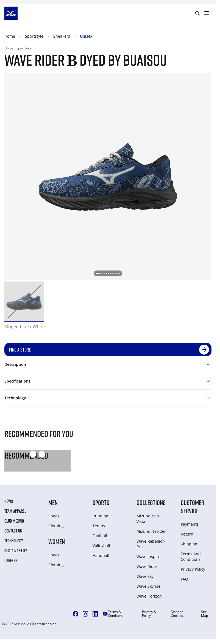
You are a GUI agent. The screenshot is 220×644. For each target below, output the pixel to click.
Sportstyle (34, 36)
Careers (11, 561)
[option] (24, 301)
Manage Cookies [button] (177, 614)
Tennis (99, 526)
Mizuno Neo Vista (148, 519)
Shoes (54, 516)
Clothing (56, 526)
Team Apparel (15, 511)
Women (57, 541)
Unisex (86, 36)
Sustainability (16, 551)
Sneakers (62, 36)
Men (53, 502)
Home (10, 36)
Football (100, 536)
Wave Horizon (149, 596)
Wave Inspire (148, 557)
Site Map (204, 614)
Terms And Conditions (191, 557)
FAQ (184, 579)
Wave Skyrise (148, 586)
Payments (190, 524)
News (9, 501)
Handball (101, 555)
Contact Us (13, 531)
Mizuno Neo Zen (152, 531)
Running (100, 516)
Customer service (193, 507)
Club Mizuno (14, 521)
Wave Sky (145, 576)
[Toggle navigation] (207, 13)
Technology (14, 541)
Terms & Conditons (116, 614)
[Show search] (197, 13)
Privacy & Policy (149, 614)
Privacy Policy (193, 569)
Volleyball (101, 546)
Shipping (189, 544)
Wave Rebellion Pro (151, 544)
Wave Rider (147, 566)
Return (187, 534)
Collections (151, 502)
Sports (101, 502)
